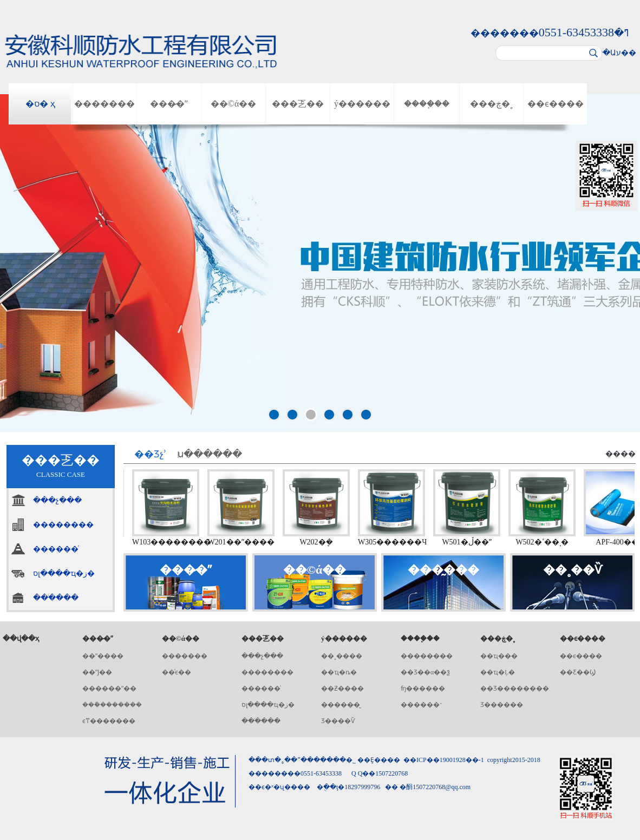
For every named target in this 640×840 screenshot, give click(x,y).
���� (621, 454)
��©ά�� (234, 104)
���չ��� (57, 500)
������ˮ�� (109, 688)
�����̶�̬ (341, 705)
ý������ (362, 104)
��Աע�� (616, 53)
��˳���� (342, 656)
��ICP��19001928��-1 (444, 760)
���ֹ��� (56, 598)
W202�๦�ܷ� (319, 542)
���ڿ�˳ (491, 104)
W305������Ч (395, 542)
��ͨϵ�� (177, 672)
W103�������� (174, 542)
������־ (421, 705)
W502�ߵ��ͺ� (544, 542)
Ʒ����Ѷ (338, 721)
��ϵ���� (556, 104)
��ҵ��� (499, 656)
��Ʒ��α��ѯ (425, 672)
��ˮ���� (103, 656)
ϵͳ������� (109, 721)
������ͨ (56, 549)
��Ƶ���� (342, 688)
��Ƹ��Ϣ (578, 672)
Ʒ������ (502, 705)
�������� (63, 525)
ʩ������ (423, 688)
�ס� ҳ (40, 104)
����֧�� (427, 104)
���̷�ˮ (169, 104)
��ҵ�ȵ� (339, 672)
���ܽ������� (112, 705)
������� (105, 104)
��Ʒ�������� (515, 688)
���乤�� (298, 104)
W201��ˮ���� (243, 542)
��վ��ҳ (21, 638)
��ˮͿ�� (97, 672)
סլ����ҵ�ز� (64, 573)
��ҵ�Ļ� (498, 672)
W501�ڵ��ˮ (469, 542)
